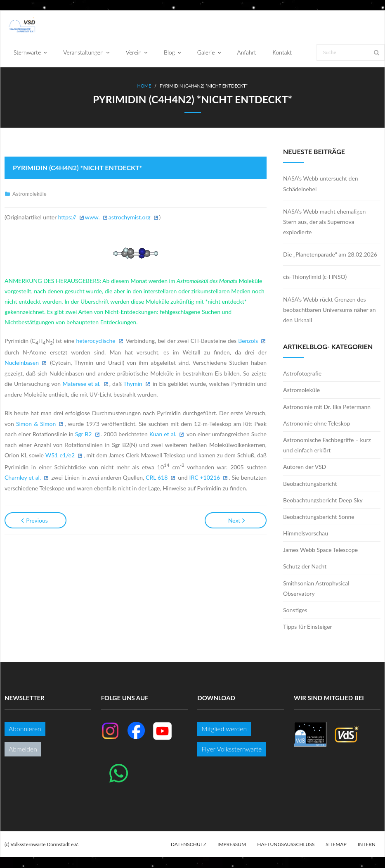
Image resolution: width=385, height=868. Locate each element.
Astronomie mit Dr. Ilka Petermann (327, 407)
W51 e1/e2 (60, 455)
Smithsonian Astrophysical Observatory (316, 588)
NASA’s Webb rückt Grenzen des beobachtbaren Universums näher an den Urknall (329, 310)
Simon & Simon (36, 424)
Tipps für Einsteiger (308, 627)
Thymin (133, 384)
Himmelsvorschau (306, 534)
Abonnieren (25, 729)
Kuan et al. (163, 434)
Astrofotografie (302, 374)
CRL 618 (157, 478)
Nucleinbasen (22, 363)
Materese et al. (81, 384)
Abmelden (23, 749)
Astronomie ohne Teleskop (317, 423)
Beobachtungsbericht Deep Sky (323, 500)
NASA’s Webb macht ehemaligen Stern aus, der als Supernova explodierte (324, 222)
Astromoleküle (30, 194)
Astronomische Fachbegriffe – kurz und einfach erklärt (327, 445)
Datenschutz (189, 844)
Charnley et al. (23, 478)
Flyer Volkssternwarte (231, 749)
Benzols (248, 341)
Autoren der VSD (305, 467)
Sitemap (336, 844)
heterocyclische (96, 341)
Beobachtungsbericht (310, 484)
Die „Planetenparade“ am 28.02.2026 (330, 255)
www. (92, 217)
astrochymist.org (130, 217)
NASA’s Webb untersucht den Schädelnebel (321, 184)
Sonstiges (295, 610)
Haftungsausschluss (286, 844)
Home (144, 86)
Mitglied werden (224, 729)
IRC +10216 (205, 478)
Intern (367, 844)
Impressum (232, 844)
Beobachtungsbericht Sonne (319, 517)
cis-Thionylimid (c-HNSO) (315, 277)
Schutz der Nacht (305, 567)
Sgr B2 (84, 434)
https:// (67, 217)
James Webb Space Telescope (320, 550)
